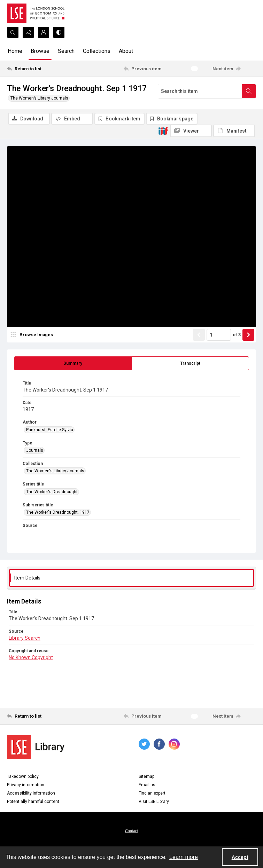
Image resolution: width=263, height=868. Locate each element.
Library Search (25, 638)
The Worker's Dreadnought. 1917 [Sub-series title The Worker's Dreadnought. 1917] (58, 512)
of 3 (237, 335)
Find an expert (152, 793)
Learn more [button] (184, 857)
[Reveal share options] (28, 32)
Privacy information (26, 785)
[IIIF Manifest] (234, 131)
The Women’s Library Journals (39, 98)
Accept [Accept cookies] (240, 857)
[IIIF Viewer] (191, 131)
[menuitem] (131, 830)
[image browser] (33, 335)
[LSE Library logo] (36, 747)
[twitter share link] (144, 744)
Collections (97, 51)
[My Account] (44, 32)
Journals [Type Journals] (35, 450)
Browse (40, 51)
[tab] (73, 363)
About (126, 51)
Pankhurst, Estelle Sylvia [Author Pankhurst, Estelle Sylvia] (50, 430)
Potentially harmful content (33, 802)
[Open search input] (13, 32)
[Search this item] (200, 91)
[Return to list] (40, 69)
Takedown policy (23, 776)
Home (15, 51)
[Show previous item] (199, 335)
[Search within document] (249, 91)
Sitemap (146, 776)
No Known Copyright (31, 657)
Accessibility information (31, 793)
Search (66, 51)
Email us (147, 785)
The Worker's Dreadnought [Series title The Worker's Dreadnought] (52, 492)
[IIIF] (163, 131)
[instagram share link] (174, 744)
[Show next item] (248, 335)
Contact (131, 831)
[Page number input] (219, 335)
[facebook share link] (159, 744)
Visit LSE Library (154, 802)
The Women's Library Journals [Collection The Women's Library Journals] (55, 471)
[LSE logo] (36, 13)
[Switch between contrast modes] (59, 32)
